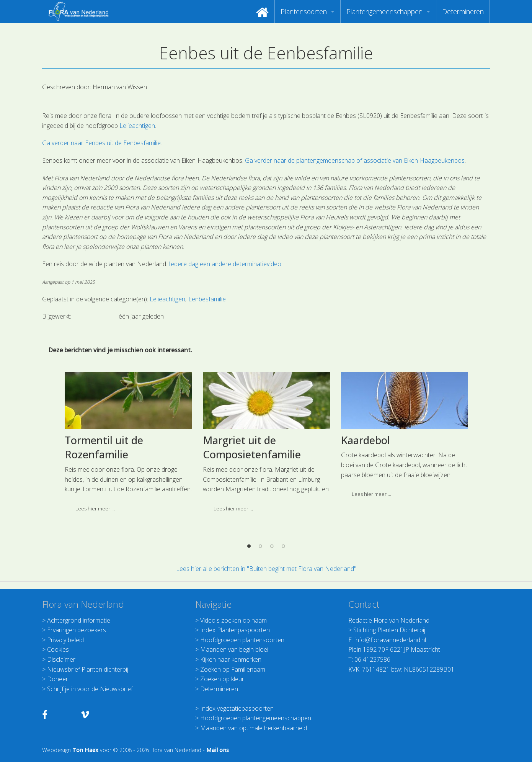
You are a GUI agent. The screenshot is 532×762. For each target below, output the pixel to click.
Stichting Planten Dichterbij (389, 630)
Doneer (58, 679)
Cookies (58, 649)
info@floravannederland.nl (390, 640)
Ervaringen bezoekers (77, 630)
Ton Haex (85, 750)
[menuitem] (262, 11)
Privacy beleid (65, 640)
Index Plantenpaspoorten (235, 630)
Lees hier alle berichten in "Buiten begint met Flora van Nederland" (266, 569)
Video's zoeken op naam (233, 620)
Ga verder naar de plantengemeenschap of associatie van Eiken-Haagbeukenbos (355, 160)
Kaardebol (366, 543)
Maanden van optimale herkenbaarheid (254, 728)
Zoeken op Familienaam (233, 669)
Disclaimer (61, 659)
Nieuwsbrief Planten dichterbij (88, 669)
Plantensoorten (304, 11)
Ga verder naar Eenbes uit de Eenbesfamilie (101, 143)
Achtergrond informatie (79, 620)
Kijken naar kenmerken (231, 659)
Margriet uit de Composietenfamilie (252, 550)
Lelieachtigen (137, 126)
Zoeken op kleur (222, 679)
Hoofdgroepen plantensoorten (242, 640)
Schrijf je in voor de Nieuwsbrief (90, 689)
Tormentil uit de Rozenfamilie (104, 550)
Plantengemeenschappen (384, 11)
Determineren (463, 11)
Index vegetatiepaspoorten (237, 708)
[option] (128, 548)
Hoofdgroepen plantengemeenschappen (256, 718)
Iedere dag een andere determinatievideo (225, 264)
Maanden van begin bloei (234, 649)
